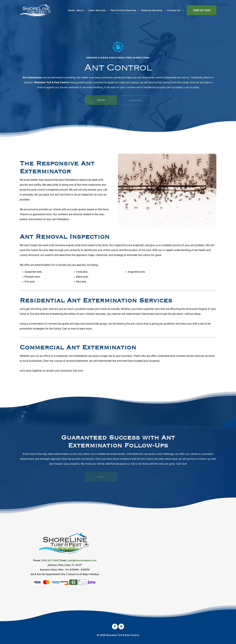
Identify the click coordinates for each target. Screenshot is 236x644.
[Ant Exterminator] (167, 191)
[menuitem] (71, 10)
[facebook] (115, 627)
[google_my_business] (121, 627)
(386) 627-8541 (50, 560)
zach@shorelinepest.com (82, 560)
